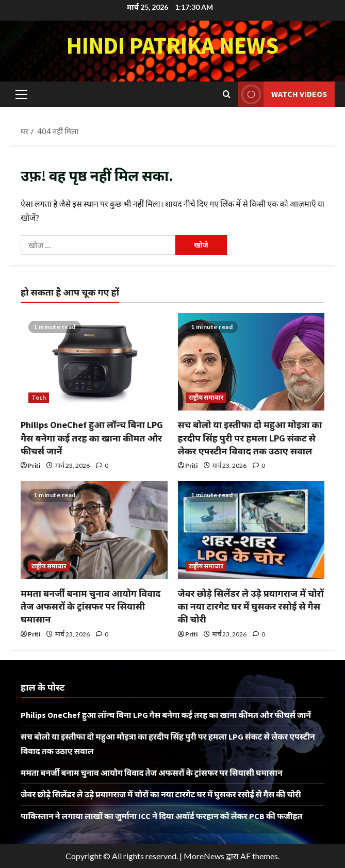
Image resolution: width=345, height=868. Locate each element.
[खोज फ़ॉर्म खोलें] (227, 94)
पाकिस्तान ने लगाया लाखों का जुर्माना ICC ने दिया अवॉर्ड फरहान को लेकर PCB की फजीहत (161, 816)
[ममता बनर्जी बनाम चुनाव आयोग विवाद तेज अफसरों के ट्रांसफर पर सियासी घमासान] (94, 530)
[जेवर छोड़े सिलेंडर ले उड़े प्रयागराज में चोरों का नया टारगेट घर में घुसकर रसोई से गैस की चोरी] (251, 530)
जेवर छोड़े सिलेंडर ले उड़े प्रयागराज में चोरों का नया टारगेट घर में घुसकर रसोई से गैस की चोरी (251, 606)
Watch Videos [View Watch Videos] (283, 94)
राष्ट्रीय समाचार (206, 397)
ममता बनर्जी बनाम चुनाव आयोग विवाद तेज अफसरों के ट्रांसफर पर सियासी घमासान (91, 606)
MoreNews (204, 856)
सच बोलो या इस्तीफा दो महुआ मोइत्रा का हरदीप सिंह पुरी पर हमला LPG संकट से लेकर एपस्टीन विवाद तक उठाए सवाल (250, 438)
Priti (34, 465)
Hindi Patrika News (173, 45)
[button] (21, 94)
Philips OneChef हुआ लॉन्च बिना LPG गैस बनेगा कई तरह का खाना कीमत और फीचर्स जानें (92, 438)
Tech (39, 397)
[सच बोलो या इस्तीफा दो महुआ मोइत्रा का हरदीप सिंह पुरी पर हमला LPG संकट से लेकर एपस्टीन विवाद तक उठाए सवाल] (251, 362)
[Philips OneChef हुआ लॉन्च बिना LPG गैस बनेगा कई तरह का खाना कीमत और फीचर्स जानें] (94, 362)
